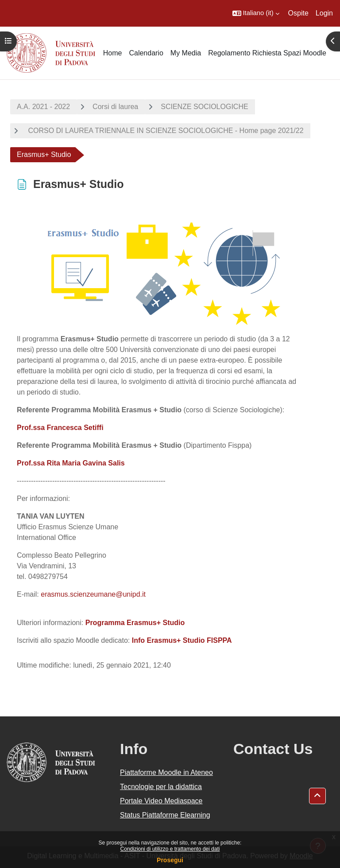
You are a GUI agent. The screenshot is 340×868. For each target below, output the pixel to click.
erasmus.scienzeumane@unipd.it (93, 594)
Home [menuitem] (113, 53)
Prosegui (170, 860)
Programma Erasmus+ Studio (135, 623)
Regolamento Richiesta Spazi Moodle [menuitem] (267, 53)
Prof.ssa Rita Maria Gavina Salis (71, 463)
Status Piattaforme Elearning (165, 815)
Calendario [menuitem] (146, 53)
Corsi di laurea (115, 107)
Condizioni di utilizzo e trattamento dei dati (170, 849)
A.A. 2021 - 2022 (43, 107)
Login (324, 13)
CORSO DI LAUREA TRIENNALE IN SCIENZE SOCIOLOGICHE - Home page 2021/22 (165, 131)
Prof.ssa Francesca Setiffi (60, 428)
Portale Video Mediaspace (161, 801)
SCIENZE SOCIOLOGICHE (204, 107)
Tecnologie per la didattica (161, 787)
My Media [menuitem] (186, 53)
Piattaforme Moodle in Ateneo (166, 772)
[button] (256, 13)
